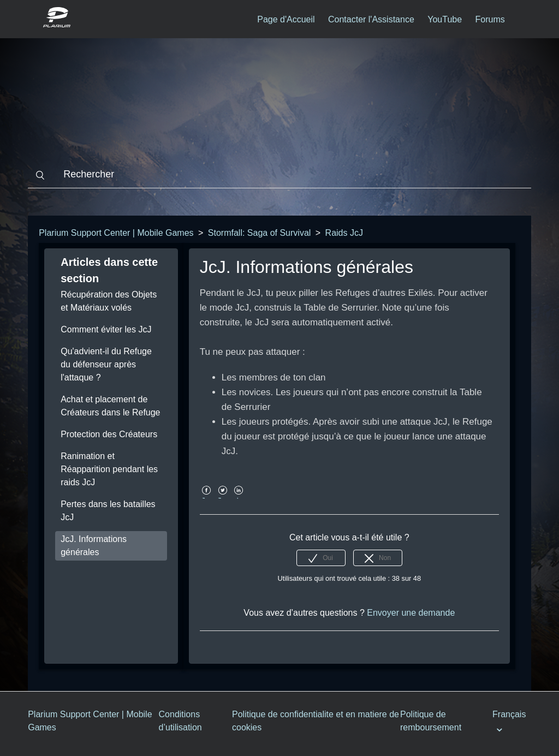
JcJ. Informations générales (94, 546)
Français (509, 714)
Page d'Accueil (286, 19)
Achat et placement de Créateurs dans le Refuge (110, 406)
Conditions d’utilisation (180, 721)
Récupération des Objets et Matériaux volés (109, 301)
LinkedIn (239, 498)
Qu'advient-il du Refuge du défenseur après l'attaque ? (106, 364)
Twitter (222, 498)
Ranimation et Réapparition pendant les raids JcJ (109, 469)
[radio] (321, 558)
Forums (490, 19)
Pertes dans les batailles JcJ (108, 511)
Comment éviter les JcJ (106, 329)
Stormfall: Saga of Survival (260, 233)
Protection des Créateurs (109, 434)
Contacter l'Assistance (371, 19)
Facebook (207, 498)
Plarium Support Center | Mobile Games (116, 233)
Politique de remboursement (431, 721)
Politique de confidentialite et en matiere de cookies (316, 721)
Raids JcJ (344, 233)
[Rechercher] (279, 175)
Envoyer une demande (411, 613)
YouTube (445, 19)
